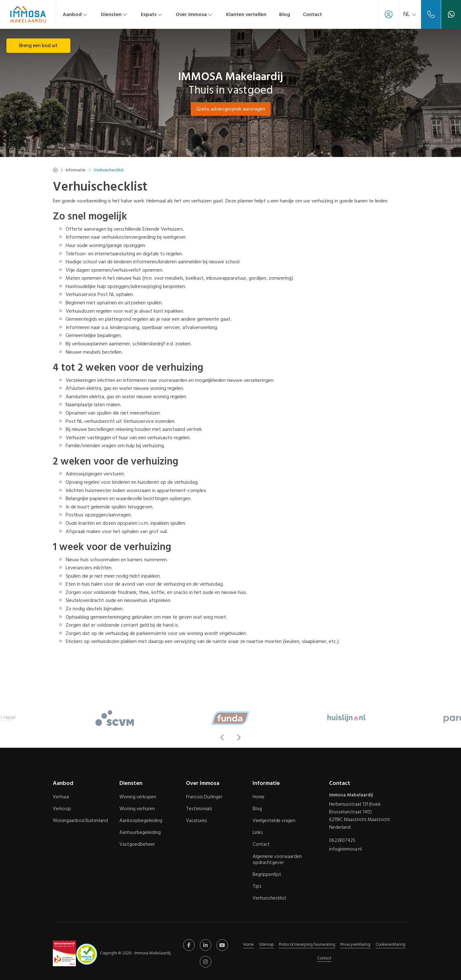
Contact (312, 14)
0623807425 (342, 840)
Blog (285, 14)
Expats (152, 14)
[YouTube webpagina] (222, 945)
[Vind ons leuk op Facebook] (189, 945)
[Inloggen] (386, 14)
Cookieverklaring (390, 944)
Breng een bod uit (38, 45)
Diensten (114, 14)
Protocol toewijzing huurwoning (307, 944)
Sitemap (266, 944)
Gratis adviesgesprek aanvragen (231, 109)
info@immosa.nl (345, 848)
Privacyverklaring (355, 944)
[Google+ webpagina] (206, 962)
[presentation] (222, 737)
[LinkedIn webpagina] (206, 945)
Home (249, 944)
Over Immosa (194, 14)
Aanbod (75, 14)
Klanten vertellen (246, 14)
